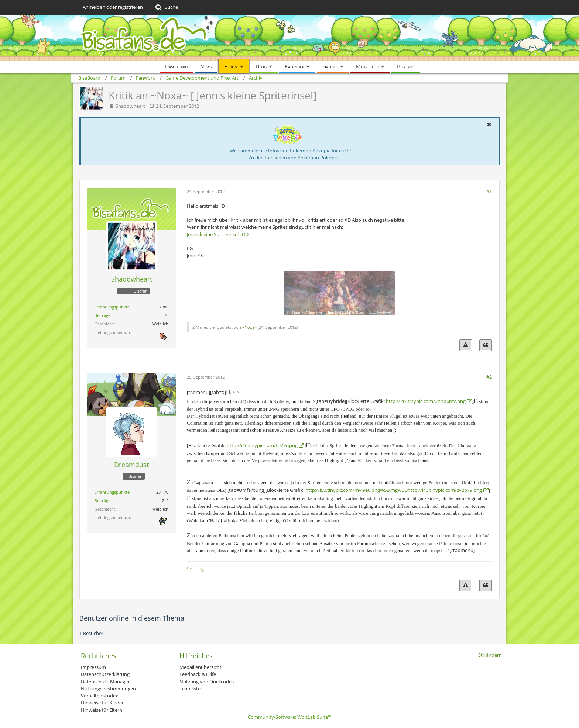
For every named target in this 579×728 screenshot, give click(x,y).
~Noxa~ (249, 327)
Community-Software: (290, 717)
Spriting (195, 569)
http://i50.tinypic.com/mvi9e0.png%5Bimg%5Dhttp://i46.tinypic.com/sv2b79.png (394, 490)
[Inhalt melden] (466, 345)
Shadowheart (130, 106)
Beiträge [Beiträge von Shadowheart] (102, 315)
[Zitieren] (486, 345)
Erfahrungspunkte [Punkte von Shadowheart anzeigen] (112, 307)
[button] (489, 124)
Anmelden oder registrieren (113, 7)
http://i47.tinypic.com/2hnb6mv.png (426, 401)
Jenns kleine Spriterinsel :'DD (218, 234)
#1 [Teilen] (489, 191)
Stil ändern (490, 655)
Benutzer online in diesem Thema (132, 618)
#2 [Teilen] (489, 377)
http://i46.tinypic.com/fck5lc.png (262, 445)
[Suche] (166, 7)
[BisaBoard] (289, 38)
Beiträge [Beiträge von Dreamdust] (102, 501)
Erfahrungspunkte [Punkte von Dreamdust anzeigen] (112, 492)
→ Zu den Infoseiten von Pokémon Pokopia (290, 158)
